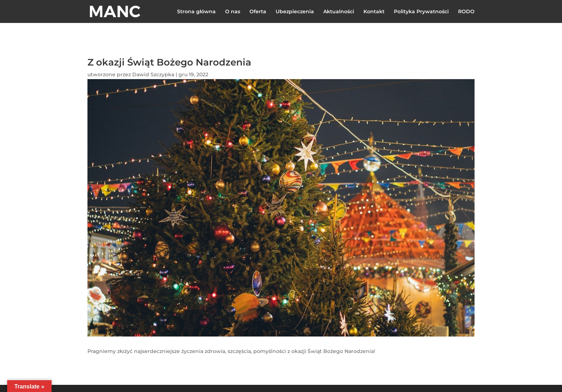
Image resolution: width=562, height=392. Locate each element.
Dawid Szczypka (153, 74)
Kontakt (374, 12)
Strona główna (196, 12)
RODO (466, 12)
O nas (233, 12)
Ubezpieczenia (295, 12)
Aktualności (339, 12)
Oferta (258, 12)
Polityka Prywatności (421, 12)
